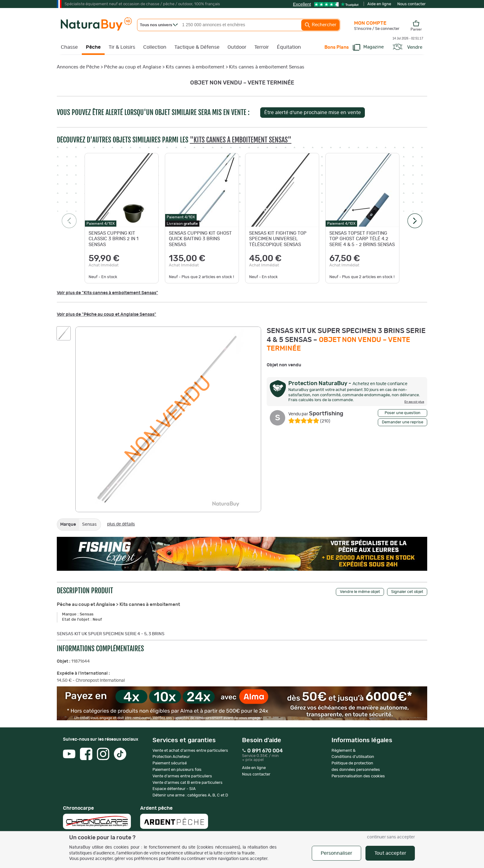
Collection (155, 47)
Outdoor (237, 47)
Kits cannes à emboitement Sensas (267, 67)
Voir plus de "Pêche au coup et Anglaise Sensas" (106, 315)
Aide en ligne (379, 4)
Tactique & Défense (197, 47)
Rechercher (320, 25)
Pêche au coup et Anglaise (133, 67)
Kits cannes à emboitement (195, 67)
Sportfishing (316, 414)
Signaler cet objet (407, 592)
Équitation (289, 47)
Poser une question (403, 413)
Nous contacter (411, 4)
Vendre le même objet (360, 592)
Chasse (69, 47)
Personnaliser (336, 853)
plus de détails (121, 524)
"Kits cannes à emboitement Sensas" (241, 140)
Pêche (93, 47)
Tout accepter (390, 853)
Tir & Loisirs (122, 47)
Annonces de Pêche (78, 67)
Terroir (262, 47)
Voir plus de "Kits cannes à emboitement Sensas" (107, 293)
